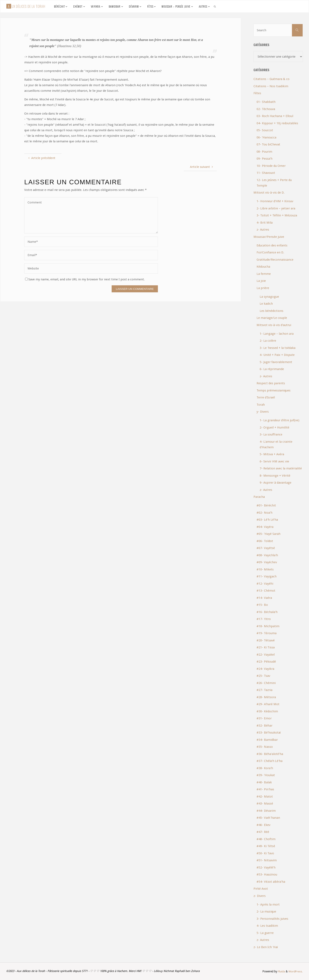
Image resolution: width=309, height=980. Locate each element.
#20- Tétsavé (266, 640)
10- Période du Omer (271, 166)
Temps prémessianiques (274, 390)
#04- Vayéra (265, 527)
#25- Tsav (263, 676)
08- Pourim (264, 152)
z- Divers (260, 896)
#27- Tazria (264, 690)
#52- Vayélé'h (266, 867)
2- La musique (266, 911)
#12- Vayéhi (265, 584)
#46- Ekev (263, 825)
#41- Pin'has (265, 789)
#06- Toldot (265, 541)
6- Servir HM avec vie (274, 461)
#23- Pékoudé (266, 662)
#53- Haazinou (267, 874)
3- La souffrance (271, 434)
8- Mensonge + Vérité (275, 476)
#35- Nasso (265, 747)
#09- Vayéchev (267, 562)
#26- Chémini (266, 683)
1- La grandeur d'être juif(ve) (279, 420)
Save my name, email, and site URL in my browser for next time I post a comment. (85, 279)
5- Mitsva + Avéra (272, 454)
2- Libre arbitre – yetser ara (276, 208)
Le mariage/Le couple (272, 318)
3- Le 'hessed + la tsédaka (278, 348)
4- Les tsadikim (267, 926)
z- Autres (263, 230)
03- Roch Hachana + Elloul (275, 116)
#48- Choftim (266, 839)
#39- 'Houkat (266, 775)
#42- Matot (265, 797)
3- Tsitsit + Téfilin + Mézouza (277, 215)
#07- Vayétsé (266, 548)
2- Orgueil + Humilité (274, 427)
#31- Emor (264, 718)
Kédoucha (263, 267)
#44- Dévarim (266, 811)
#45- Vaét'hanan (268, 818)
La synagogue (269, 297)
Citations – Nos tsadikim (271, 86)
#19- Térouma (267, 633)
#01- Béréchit (266, 505)
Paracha (259, 497)
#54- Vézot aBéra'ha (271, 882)
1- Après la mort (268, 905)
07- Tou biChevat (268, 144)
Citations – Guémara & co (271, 79)
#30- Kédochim (267, 711)
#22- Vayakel (266, 655)
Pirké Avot (261, 889)
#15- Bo (262, 605)
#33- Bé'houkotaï (269, 733)
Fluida (281, 971)
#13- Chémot (266, 591)
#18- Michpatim (268, 626)
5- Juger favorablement (276, 362)
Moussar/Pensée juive (269, 237)
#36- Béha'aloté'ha (270, 754)
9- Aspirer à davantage (275, 483)
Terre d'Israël (266, 397)
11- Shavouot (266, 173)
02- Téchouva (266, 109)
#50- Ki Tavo (265, 853)
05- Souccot (265, 130)
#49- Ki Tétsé (266, 846)
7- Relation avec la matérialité (281, 468)
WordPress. (296, 971)
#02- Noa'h (264, 513)
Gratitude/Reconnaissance (275, 260)
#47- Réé (263, 832)
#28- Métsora (266, 697)
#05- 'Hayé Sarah (268, 534)
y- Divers (263, 412)
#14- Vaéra (264, 598)
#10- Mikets (265, 569)
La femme (264, 274)
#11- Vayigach (267, 576)
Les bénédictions (271, 311)
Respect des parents (271, 383)
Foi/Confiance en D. (270, 252)
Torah (261, 405)
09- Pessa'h (264, 159)
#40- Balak (264, 782)
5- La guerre (265, 933)
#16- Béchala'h (267, 612)
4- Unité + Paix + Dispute (277, 355)
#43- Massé (265, 804)
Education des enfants (272, 245)
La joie (261, 281)
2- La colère (268, 341)
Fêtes (257, 93)
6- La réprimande (272, 369)
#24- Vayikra (265, 669)
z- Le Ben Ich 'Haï (266, 947)
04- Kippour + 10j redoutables (277, 123)
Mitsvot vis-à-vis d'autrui (274, 325)
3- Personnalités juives (272, 919)
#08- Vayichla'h (267, 555)
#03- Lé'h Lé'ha (267, 520)
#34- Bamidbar (267, 740)
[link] (215, 6)
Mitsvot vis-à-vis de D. (269, 193)
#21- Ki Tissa (266, 647)
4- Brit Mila (265, 223)
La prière (263, 288)
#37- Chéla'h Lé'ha (270, 761)
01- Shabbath (266, 102)
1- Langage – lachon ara (277, 334)
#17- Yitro (264, 619)
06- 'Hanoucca (266, 137)
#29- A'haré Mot (268, 704)
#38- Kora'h (265, 768)
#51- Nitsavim (267, 860)
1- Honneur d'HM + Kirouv (275, 201)
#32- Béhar (264, 726)
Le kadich (266, 304)
